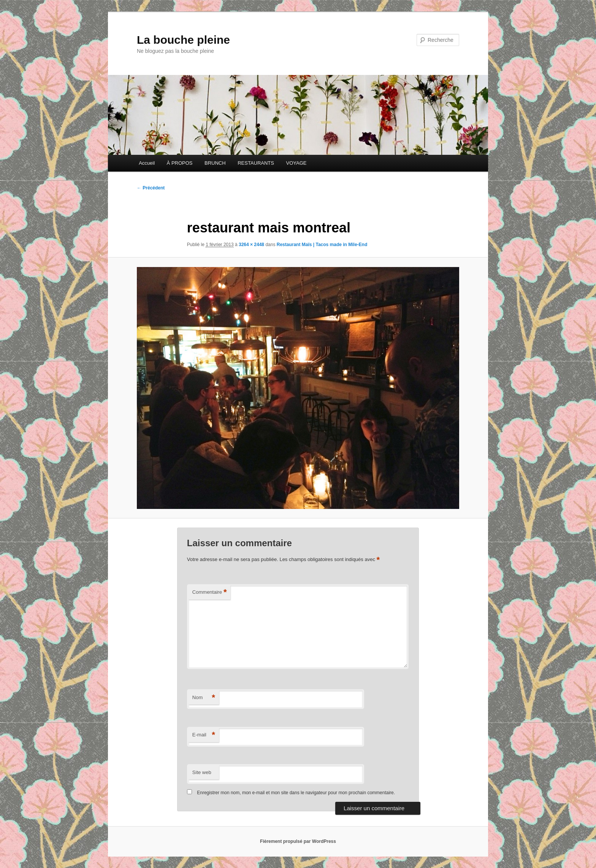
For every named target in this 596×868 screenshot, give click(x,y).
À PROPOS (180, 163)
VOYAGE (296, 163)
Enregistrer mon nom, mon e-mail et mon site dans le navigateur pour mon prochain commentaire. (296, 793)
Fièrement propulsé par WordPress (298, 841)
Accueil (147, 163)
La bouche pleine (183, 40)
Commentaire (210, 592)
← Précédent (151, 188)
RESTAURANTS (256, 163)
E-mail (204, 735)
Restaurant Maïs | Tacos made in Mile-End (322, 245)
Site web (202, 772)
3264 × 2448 (251, 245)
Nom (204, 698)
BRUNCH (215, 163)
